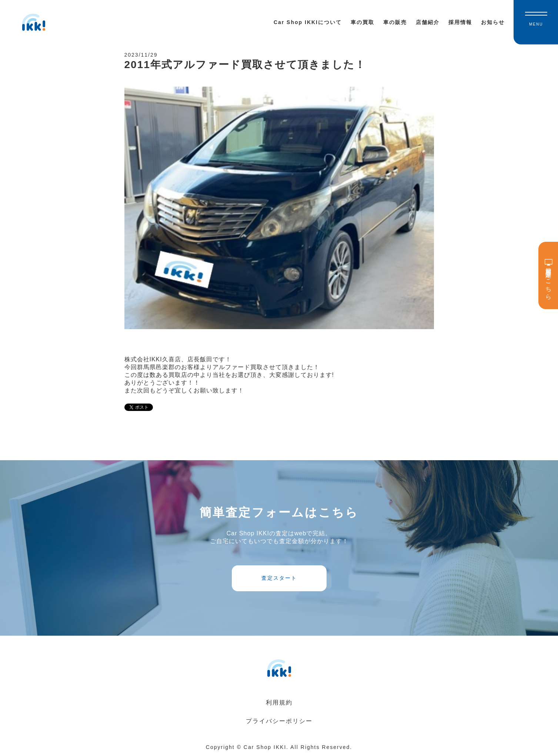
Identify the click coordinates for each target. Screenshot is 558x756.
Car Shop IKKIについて (308, 22)
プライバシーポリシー (279, 721)
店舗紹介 (428, 22)
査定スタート (279, 578)
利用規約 (279, 703)
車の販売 (395, 22)
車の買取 (362, 22)
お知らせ (493, 22)
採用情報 (460, 22)
